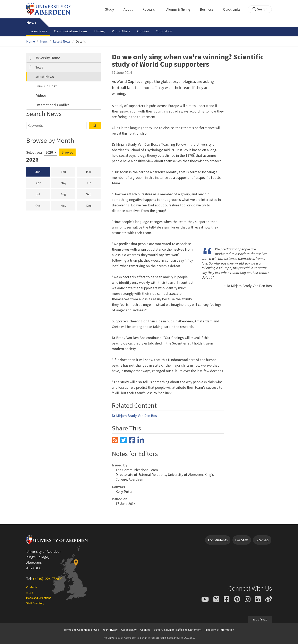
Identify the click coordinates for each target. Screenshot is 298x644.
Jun (93, 183)
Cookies (145, 630)
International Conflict (53, 105)
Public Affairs (121, 31)
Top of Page (260, 619)
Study (112, 9)
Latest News (38, 31)
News (31, 23)
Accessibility (129, 630)
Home (31, 41)
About (130, 9)
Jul (43, 194)
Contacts (32, 587)
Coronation (164, 31)
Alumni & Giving (181, 9)
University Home (47, 58)
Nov (68, 205)
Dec (93, 205)
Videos (41, 95)
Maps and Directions (39, 598)
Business (209, 9)
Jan (38, 172)
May (68, 183)
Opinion (143, 31)
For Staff (242, 540)
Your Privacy (110, 630)
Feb (68, 171)
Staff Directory (35, 603)
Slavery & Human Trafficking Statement (178, 630)
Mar (93, 171)
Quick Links (234, 9)
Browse (67, 152)
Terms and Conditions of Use (82, 630)
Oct (43, 205)
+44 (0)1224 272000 (48, 579)
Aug (68, 194)
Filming (99, 31)
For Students (218, 540)
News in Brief (46, 86)
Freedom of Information (219, 630)
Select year (35, 152)
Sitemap (262, 540)
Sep (93, 194)
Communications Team (70, 31)
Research (152, 9)
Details (81, 41)
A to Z (30, 592)
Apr (43, 183)
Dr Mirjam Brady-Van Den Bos (134, 416)
